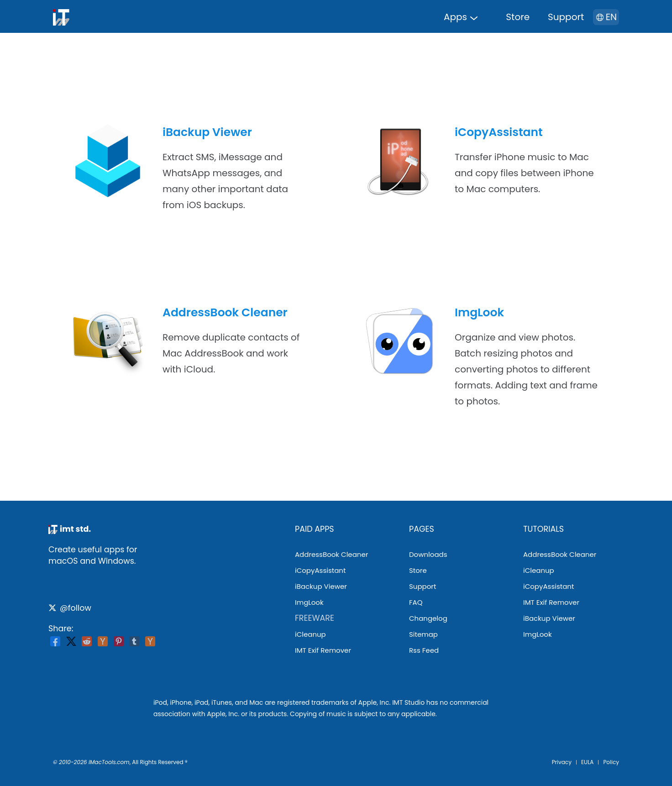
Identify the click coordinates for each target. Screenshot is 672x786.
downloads (428, 554)
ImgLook (479, 312)
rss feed (424, 650)
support (566, 17)
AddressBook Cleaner (225, 312)
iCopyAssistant (499, 132)
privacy (562, 762)
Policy (611, 762)
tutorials (543, 529)
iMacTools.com (109, 762)
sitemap (423, 634)
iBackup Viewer (207, 132)
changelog (428, 618)
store (518, 17)
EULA (588, 762)
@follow (70, 608)
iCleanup (310, 634)
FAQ (416, 602)
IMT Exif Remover (323, 650)
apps (455, 17)
